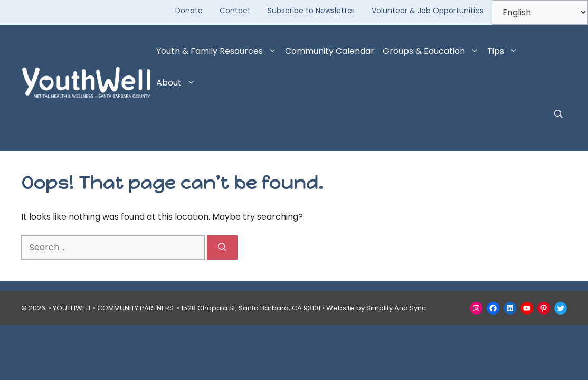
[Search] (222, 248)
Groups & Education (433, 51)
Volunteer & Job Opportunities (428, 11)
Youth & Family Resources (219, 51)
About (178, 83)
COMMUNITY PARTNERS (135, 308)
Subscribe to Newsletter (311, 11)
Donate (189, 11)
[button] (558, 115)
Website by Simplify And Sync (376, 308)
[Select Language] (540, 12)
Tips (505, 51)
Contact (235, 11)
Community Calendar (330, 51)
